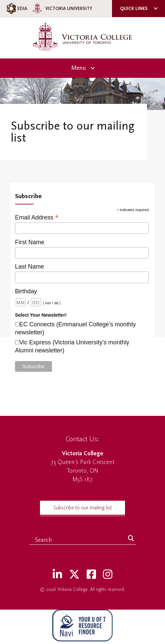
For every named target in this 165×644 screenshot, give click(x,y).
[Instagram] (108, 575)
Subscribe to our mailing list (82, 508)
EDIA (16, 9)
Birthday (26, 291)
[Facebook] (91, 575)
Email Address (37, 217)
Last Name (29, 267)
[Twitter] (74, 575)
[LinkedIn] (57, 575)
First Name (30, 242)
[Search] (131, 539)
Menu (79, 68)
